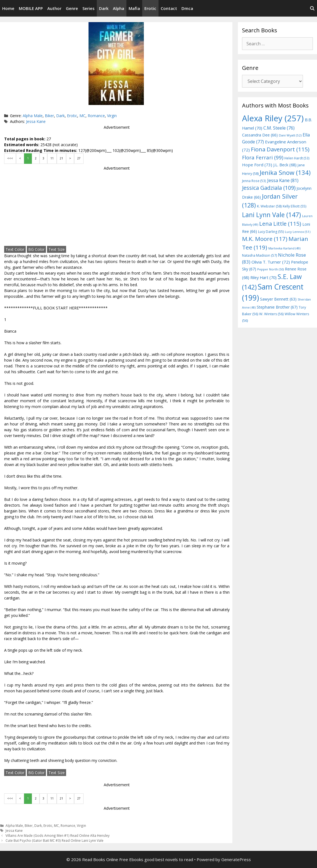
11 (52, 158)
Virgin (112, 116)
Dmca (187, 8)
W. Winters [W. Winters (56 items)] (271, 314)
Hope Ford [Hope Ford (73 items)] (257, 165)
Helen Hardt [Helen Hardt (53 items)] (297, 158)
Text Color (15, 249)
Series (89, 8)
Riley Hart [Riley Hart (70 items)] (263, 277)
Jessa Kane (36, 121)
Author (54, 8)
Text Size (57, 249)
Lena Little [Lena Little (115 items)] (280, 223)
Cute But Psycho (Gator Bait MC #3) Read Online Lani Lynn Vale (54, 840)
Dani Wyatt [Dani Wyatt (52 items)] (290, 135)
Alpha (119, 8)
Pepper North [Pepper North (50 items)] (271, 269)
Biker (49, 116)
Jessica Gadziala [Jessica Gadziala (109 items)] (269, 188)
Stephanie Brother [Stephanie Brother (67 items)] (277, 307)
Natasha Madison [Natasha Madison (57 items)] (259, 255)
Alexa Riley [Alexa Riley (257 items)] (273, 118)
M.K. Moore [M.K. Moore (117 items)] (265, 239)
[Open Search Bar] (312, 8)
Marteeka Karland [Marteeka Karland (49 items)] (284, 248)
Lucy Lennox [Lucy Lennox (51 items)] (298, 232)
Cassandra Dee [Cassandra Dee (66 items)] (260, 135)
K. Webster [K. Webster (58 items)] (269, 206)
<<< (10, 158)
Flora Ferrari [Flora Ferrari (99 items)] (263, 157)
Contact (169, 8)
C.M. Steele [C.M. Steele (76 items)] (279, 128)
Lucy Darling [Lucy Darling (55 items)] (271, 232)
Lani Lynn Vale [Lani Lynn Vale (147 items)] (271, 215)
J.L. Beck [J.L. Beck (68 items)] (285, 165)
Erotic (150, 8)
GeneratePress (236, 859)
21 (61, 158)
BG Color (36, 249)
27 (79, 158)
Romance (96, 116)
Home (8, 8)
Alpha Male (33, 116)
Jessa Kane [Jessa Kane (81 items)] (283, 180)
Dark (104, 8)
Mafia (134, 8)
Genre (72, 8)
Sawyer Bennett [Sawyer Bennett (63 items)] (278, 299)
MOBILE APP (31, 8)
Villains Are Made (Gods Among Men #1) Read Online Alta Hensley (58, 835)
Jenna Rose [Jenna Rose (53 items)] (254, 181)
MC (82, 116)
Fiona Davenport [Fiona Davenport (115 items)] (280, 149)
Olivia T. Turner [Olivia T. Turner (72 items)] (271, 262)
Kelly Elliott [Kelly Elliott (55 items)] (294, 206)
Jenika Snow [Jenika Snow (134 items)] (285, 172)
